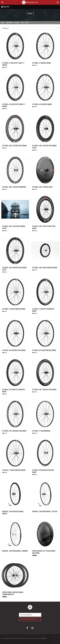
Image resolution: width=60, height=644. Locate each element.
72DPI (44, 638)
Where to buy (5, 7)
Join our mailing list (30, 619)
